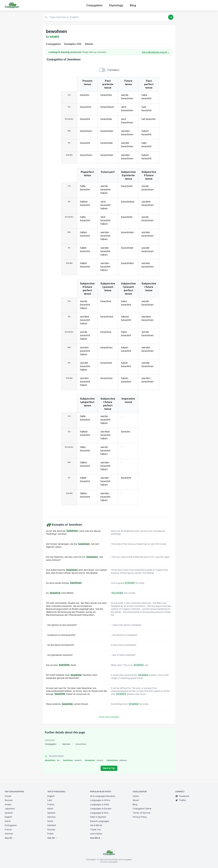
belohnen (72, 760)
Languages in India (99, 804)
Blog (133, 5)
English (8, 817)
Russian (9, 800)
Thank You (95, 830)
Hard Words (96, 825)
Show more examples (109, 717)
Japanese (10, 809)
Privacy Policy (140, 817)
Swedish (52, 825)
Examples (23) (73, 44)
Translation (113, 70)
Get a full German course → (156, 52)
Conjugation (94, 5)
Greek (8, 796)
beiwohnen (117, 760)
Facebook (182, 796)
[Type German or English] (109, 17)
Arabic (8, 804)
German (66, 744)
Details (89, 44)
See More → (96, 838)
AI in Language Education (103, 796)
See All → (10, 838)
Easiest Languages (100, 821)
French (8, 830)
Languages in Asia (99, 813)
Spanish (9, 813)
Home (136, 796)
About (136, 800)
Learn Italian (96, 834)
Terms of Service (142, 813)
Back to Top (109, 768)
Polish (50, 834)
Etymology (116, 5)
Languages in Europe (101, 809)
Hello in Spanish (98, 817)
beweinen (94, 760)
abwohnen (52, 760)
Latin (50, 800)
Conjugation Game (142, 809)
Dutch (8, 821)
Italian (50, 809)
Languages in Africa (100, 800)
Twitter (181, 800)
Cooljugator (51, 744)
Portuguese (11, 825)
